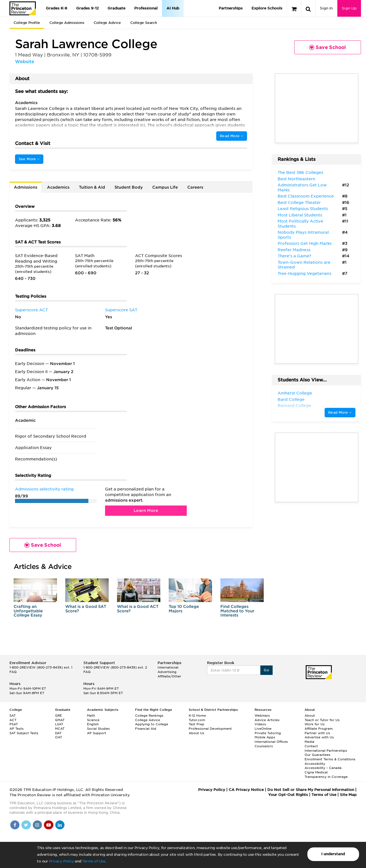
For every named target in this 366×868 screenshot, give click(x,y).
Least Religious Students (303, 209)
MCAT (60, 729)
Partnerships (231, 8)
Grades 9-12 (87, 8)
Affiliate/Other (169, 676)
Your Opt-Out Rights (288, 795)
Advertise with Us (319, 737)
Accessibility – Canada (323, 768)
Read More (231, 136)
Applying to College (152, 724)
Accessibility (315, 764)
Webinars (262, 716)
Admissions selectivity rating (44, 489)
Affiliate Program (319, 729)
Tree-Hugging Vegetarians (304, 273)
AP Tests (17, 729)
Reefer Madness (294, 250)
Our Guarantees (318, 755)
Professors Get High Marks (305, 243)
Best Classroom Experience (306, 196)
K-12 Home (197, 716)
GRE (58, 716)
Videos (260, 724)
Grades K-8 (57, 8)
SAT (13, 716)
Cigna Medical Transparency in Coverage (326, 775)
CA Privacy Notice (246, 790)
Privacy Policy (61, 861)
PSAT (14, 724)
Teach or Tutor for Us (322, 720)
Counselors (264, 746)
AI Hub (173, 8)
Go (266, 670)
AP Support (97, 733)
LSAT (59, 724)
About (310, 716)
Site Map (348, 795)
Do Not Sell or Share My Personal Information (311, 790)
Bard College (291, 400)
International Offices (271, 742)
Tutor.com (197, 720)
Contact (311, 746)
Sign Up (349, 8)
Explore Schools (267, 8)
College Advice (107, 23)
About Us (196, 733)
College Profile (27, 23)
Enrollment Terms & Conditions (330, 759)
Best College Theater (299, 203)
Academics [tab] (58, 187)
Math (91, 716)
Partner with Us (317, 733)
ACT (13, 720)
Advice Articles (267, 720)
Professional (146, 8)
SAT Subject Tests (24, 733)
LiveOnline (263, 729)
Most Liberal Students (300, 215)
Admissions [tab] (26, 187)
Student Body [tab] (129, 187)
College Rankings (149, 716)
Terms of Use (94, 861)
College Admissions (67, 23)
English (93, 724)
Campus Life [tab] (165, 187)
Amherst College (295, 393)
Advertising (167, 672)
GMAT (60, 720)
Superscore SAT (121, 310)
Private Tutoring (268, 733)
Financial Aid (146, 729)
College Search (144, 23)
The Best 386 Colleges (300, 172)
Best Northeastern (296, 179)
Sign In (326, 8)
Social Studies (98, 729)
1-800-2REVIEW (41, 667)
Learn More (146, 511)
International (168, 667)
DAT (58, 733)
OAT (58, 737)
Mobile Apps (265, 737)
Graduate (116, 8)
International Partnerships (326, 751)
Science (93, 720)
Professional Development (210, 729)
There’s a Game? (294, 256)
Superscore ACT (31, 310)
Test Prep (196, 724)
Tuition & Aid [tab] (92, 187)
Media (309, 742)
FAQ (13, 672)
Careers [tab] (195, 187)
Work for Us (315, 724)
